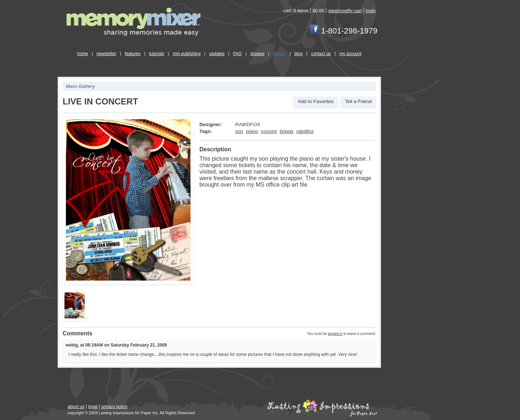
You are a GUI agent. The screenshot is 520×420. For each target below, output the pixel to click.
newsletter (106, 54)
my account (350, 54)
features (133, 54)
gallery (279, 54)
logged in (335, 334)
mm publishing (187, 54)
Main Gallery (80, 86)
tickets (286, 131)
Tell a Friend (358, 101)
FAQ (237, 54)
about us (76, 407)
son (239, 131)
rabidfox (305, 131)
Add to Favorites (316, 101)
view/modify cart (345, 11)
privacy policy (114, 407)
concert (269, 131)
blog (298, 54)
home (82, 54)
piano (252, 131)
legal (93, 407)
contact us (321, 54)
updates (217, 54)
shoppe (257, 54)
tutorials (157, 54)
